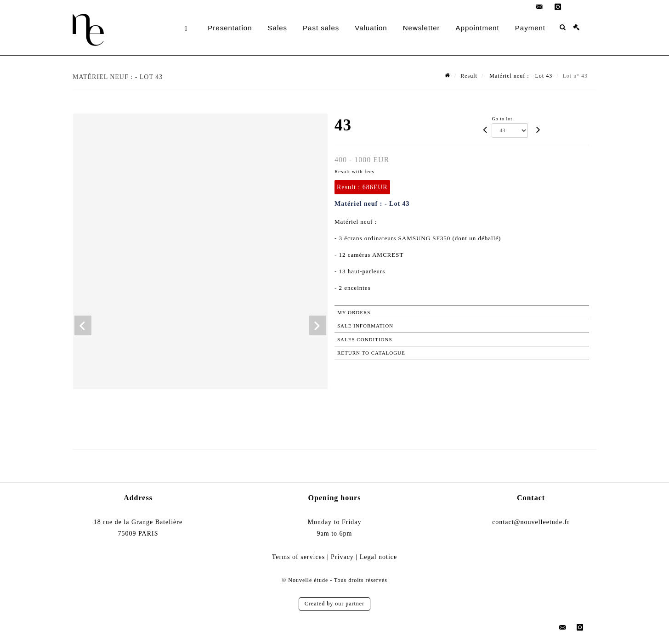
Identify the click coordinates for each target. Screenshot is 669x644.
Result (469, 76)
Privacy (342, 557)
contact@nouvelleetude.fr (531, 522)
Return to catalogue (371, 353)
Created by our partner (334, 604)
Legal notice (379, 557)
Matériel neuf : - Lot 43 (520, 76)
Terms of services (299, 557)
